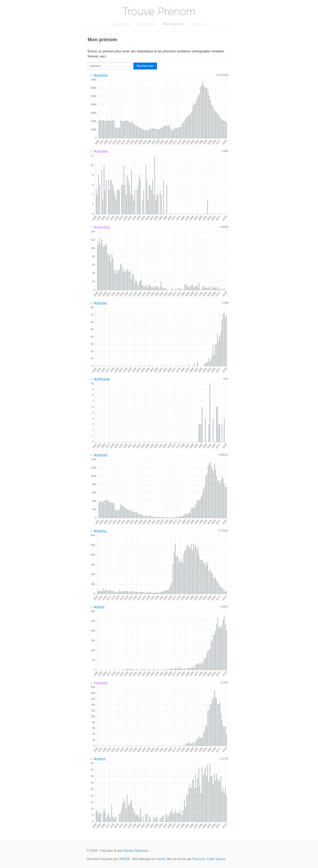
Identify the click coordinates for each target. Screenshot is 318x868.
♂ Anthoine (100, 379)
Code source (216, 859)
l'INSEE (124, 859)
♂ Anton (97, 607)
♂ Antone (98, 303)
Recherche (147, 24)
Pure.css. (199, 859)
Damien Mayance (136, 851)
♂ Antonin (99, 455)
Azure (161, 859)
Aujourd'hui (122, 24)
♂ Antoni (97, 759)
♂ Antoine (99, 75)
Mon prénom (173, 24)
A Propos (198, 24)
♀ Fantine (99, 683)
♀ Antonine (100, 227)
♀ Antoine (99, 151)
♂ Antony (98, 531)
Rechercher (145, 66)
